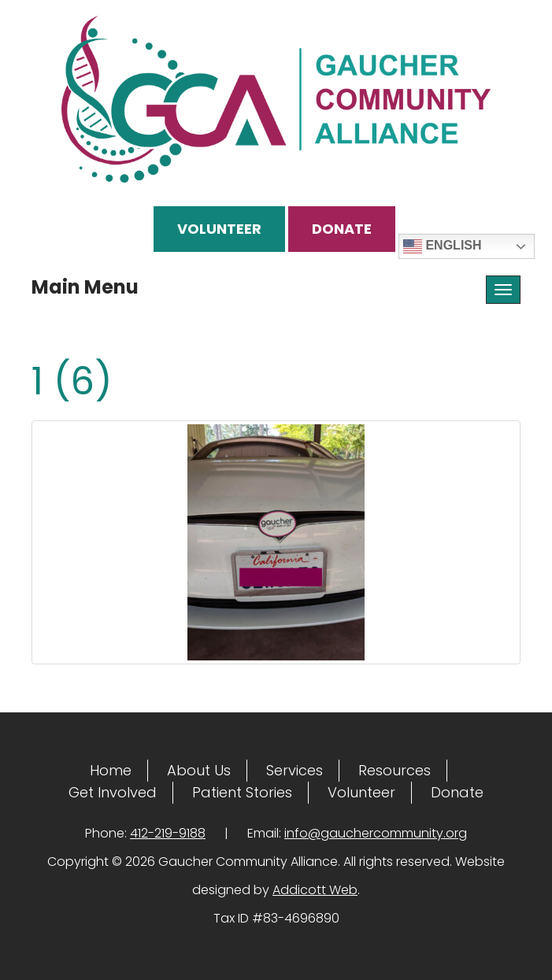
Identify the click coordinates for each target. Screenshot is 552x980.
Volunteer (219, 229)
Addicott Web (315, 890)
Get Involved (113, 792)
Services (295, 770)
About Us (199, 770)
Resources (395, 770)
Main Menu (85, 287)
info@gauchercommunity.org (376, 833)
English (443, 246)
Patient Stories (242, 792)
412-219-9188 (168, 833)
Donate (342, 229)
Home (111, 770)
